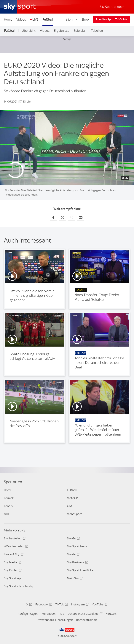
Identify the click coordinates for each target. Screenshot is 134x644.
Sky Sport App (13, 578)
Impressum (48, 614)
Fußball (48, 19)
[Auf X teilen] (63, 217)
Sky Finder (12, 571)
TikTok (61, 605)
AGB (62, 614)
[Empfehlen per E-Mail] (81, 217)
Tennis (8, 506)
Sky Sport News (77, 546)
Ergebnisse (62, 31)
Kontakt (111, 614)
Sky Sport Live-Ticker (81, 570)
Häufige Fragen (28, 614)
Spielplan (80, 31)
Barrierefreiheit (87, 620)
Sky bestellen (14, 539)
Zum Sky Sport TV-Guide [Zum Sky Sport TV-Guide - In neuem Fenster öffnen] (111, 19)
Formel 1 (9, 498)
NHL (7, 514)
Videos (21, 19)
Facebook (43, 605)
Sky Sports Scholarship (19, 586)
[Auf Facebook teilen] (53, 217)
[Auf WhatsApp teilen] (71, 217)
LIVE (35, 19)
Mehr (72, 19)
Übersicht (29, 31)
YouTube (99, 605)
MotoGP (72, 498)
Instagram (79, 605)
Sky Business (77, 563)
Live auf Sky (13, 555)
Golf (70, 506)
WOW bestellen (15, 547)
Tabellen (97, 31)
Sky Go (73, 539)
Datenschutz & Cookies (84, 614)
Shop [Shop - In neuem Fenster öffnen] (85, 19)
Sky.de (73, 555)
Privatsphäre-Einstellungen (55, 620)
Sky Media (12, 563)
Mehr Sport (74, 514)
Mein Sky (74, 579)
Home (8, 19)
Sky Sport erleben (112, 7)
